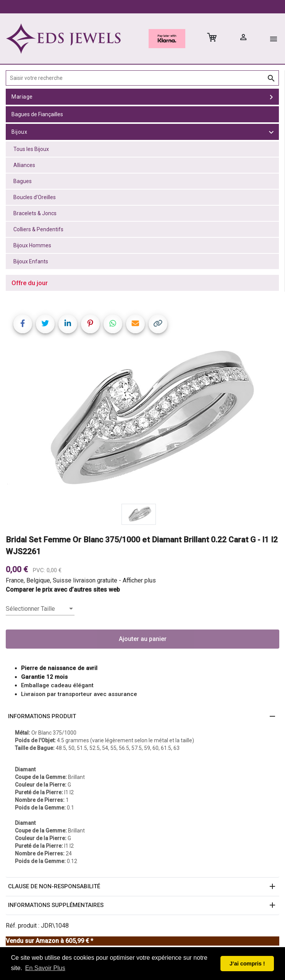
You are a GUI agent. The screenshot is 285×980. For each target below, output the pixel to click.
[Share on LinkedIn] (68, 324)
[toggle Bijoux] (271, 132)
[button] (142, 717)
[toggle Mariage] (271, 97)
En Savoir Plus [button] (45, 968)
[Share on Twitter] (45, 324)
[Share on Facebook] (23, 324)
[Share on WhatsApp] (113, 324)
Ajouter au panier (143, 639)
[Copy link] (158, 324)
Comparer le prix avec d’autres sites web (63, 590)
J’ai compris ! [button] (247, 964)
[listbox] (40, 609)
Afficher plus (139, 580)
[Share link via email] (135, 324)
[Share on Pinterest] (90, 324)
